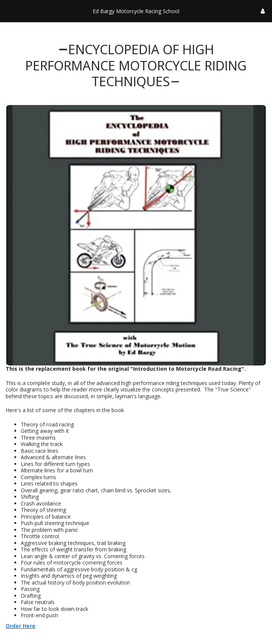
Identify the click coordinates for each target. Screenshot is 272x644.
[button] (8, 11)
